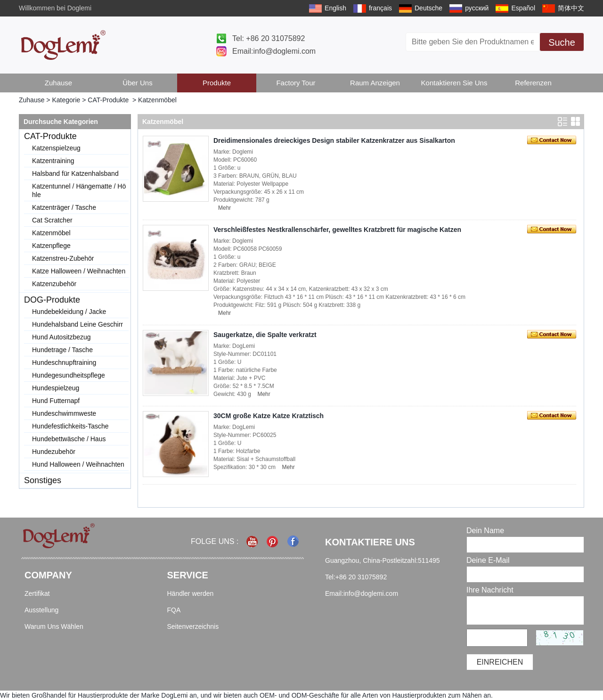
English (335, 8)
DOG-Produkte (52, 300)
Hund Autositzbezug (61, 337)
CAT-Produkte (108, 100)
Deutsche (428, 8)
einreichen (500, 662)
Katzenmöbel (51, 233)
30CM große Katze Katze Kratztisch (269, 416)
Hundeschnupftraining (64, 362)
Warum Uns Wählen (54, 626)
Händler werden (191, 593)
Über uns (137, 83)
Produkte (217, 83)
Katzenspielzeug (56, 148)
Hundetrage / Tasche (62, 350)
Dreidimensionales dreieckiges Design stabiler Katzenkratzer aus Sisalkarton (334, 140)
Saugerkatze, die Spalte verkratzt (265, 335)
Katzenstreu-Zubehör (63, 258)
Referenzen (533, 83)
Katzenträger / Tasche (64, 207)
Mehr (224, 208)
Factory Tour (296, 83)
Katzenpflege (51, 246)
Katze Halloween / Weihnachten (79, 271)
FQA (174, 610)
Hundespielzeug (56, 388)
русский (477, 8)
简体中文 (571, 8)
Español (523, 8)
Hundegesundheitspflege (69, 375)
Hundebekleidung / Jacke (69, 312)
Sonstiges (43, 480)
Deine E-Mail (488, 560)
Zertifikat (37, 593)
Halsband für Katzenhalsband (75, 173)
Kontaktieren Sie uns (454, 83)
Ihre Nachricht (490, 590)
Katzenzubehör (54, 284)
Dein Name (485, 531)
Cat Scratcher (52, 220)
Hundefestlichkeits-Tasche (70, 426)
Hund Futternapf (56, 401)
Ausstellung (41, 610)
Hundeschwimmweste (64, 413)
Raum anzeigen (375, 83)
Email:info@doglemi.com (274, 51)
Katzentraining (53, 161)
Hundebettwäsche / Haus (69, 439)
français (380, 8)
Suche (562, 42)
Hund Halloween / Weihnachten (78, 464)
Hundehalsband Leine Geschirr (77, 324)
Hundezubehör (54, 452)
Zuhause (58, 83)
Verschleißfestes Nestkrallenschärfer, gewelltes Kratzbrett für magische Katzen (337, 230)
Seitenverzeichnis (193, 626)
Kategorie (66, 100)
